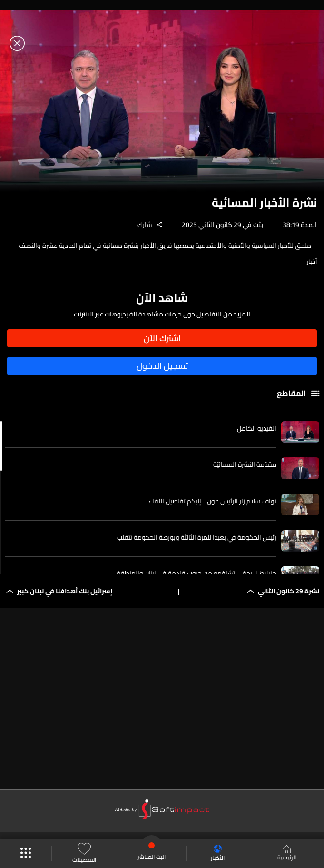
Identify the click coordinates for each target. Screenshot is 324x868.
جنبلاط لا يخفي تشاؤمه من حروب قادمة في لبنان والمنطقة (196, 573)
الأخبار (218, 853)
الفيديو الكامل (257, 428)
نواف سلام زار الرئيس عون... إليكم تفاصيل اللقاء (212, 501)
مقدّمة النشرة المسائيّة (245, 464)
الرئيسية (287, 854)
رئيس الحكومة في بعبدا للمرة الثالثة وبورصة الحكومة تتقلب (197, 537)
